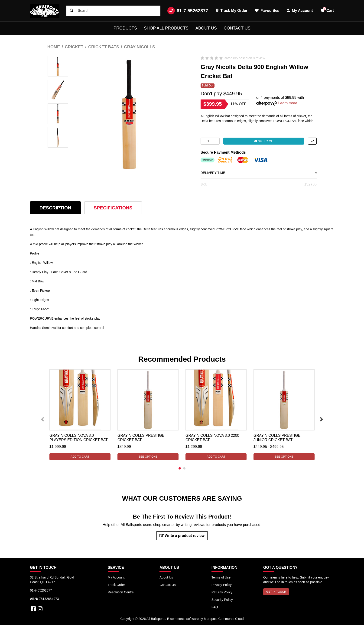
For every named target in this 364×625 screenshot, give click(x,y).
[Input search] (113, 11)
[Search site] (71, 11)
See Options (148, 457)
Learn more (288, 103)
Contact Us (237, 28)
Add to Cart (80, 457)
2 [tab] (184, 468)
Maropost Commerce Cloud (224, 619)
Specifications (113, 208)
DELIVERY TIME (259, 173)
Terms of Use (221, 577)
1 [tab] (180, 468)
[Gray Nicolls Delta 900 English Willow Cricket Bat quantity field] (210, 141)
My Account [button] (300, 11)
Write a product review (182, 536)
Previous (42, 419)
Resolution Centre (121, 592)
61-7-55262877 (188, 11)
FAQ (215, 607)
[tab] (55, 208)
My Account (116, 577)
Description (55, 208)
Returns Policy (222, 592)
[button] (312, 141)
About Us (206, 28)
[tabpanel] (80, 415)
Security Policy (222, 600)
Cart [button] (327, 10)
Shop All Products (166, 28)
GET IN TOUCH (276, 592)
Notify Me (264, 141)
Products (125, 28)
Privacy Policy (222, 585)
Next (322, 419)
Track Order (116, 585)
